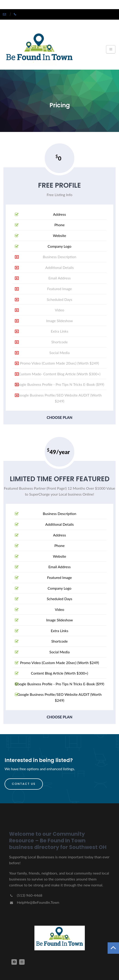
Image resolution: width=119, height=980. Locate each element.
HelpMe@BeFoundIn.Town (34, 902)
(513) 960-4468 (26, 895)
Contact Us (24, 784)
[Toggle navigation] (111, 49)
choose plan (60, 417)
